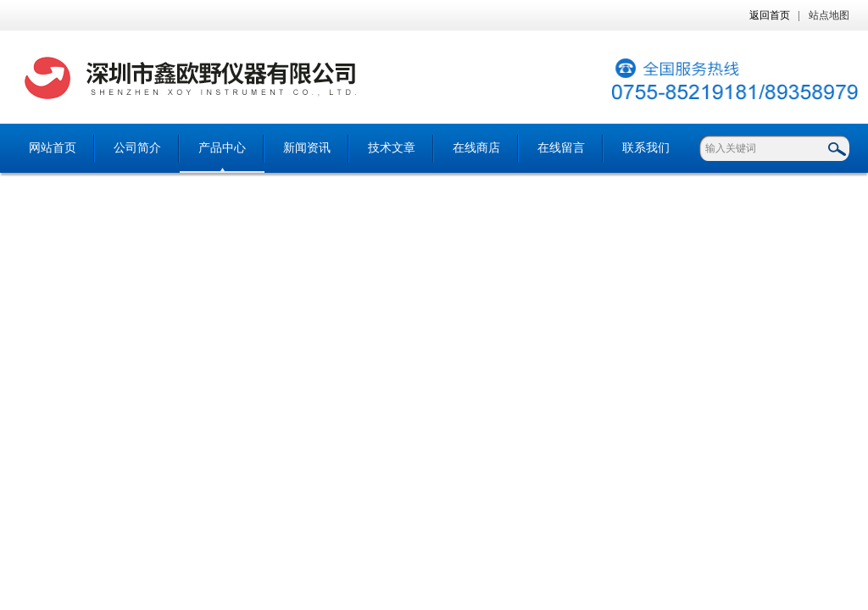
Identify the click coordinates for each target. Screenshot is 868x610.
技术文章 (392, 148)
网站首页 (53, 148)
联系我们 (646, 148)
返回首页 (770, 15)
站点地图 (829, 15)
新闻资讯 (307, 148)
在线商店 (476, 148)
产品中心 (222, 148)
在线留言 (561, 148)
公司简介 (137, 148)
